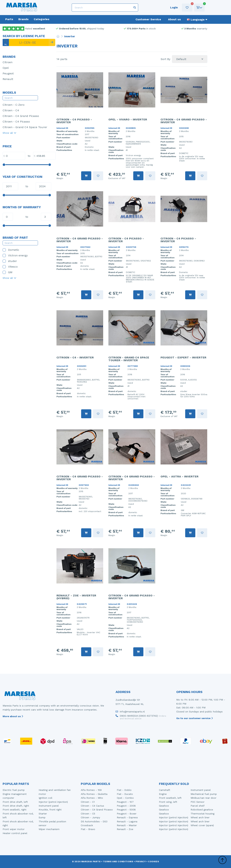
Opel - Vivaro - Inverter (128, 119)
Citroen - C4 (11, 110)
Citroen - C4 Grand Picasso (21, 116)
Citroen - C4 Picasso (16, 122)
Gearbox (164, 806)
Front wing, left (168, 802)
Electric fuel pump (14, 790)
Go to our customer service (195, 718)
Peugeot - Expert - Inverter (183, 357)
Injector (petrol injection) (53, 802)
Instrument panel (49, 806)
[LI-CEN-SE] (26, 42)
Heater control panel (15, 833)
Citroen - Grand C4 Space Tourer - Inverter (129, 359)
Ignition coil (45, 798)
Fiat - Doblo (124, 790)
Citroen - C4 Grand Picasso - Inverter (184, 121)
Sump (42, 817)
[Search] (105, 8)
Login (174, 7)
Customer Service (148, 19)
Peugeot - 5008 (126, 810)
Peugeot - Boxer (127, 814)
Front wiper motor (14, 829)
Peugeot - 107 (125, 802)
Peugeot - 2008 (126, 806)
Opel (6, 68)
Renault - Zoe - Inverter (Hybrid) (76, 597)
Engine (163, 794)
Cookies (154, 862)
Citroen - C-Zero (14, 105)
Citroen (8, 62)
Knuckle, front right (50, 810)
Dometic (11, 250)
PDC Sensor (198, 802)
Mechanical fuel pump (204, 794)
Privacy (141, 862)
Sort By (166, 59)
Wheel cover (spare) (202, 825)
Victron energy (15, 255)
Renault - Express (127, 817)
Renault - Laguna (127, 821)
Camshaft (165, 790)
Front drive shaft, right (16, 806)
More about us (13, 716)
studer (10, 261)
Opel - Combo (125, 798)
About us (174, 19)
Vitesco (10, 267)
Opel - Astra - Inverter (180, 476)
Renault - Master (127, 825)
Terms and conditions (118, 862)
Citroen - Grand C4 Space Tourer (25, 127)
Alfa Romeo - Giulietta (94, 794)
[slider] (4, 165)
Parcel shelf (198, 806)
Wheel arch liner (200, 817)
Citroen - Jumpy (90, 817)
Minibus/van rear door (203, 798)
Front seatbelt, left (170, 798)
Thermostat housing (202, 814)
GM (8, 272)
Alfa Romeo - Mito (92, 798)
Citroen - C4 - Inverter (75, 357)
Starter (43, 814)
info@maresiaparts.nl (130, 712)
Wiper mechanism (49, 829)
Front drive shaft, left (15, 802)
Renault (8, 79)
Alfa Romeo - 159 (91, 790)
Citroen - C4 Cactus (92, 806)
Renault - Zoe (125, 829)
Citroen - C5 (88, 814)
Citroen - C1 (88, 802)
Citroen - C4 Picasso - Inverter (74, 121)
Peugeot (8, 73)
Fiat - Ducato (125, 794)
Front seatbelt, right (15, 810)
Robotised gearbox (202, 810)
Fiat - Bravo (88, 829)
